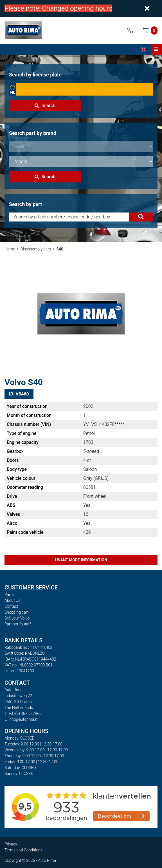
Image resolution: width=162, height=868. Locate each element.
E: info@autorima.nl (21, 719)
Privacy (11, 844)
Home (10, 249)
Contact (11, 606)
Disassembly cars (36, 249)
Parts (9, 595)
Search (45, 106)
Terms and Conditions (23, 850)
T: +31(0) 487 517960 (23, 713)
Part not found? (18, 624)
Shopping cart (17, 612)
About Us (12, 600)
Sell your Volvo (17, 618)
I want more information (81, 560)
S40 (60, 249)
